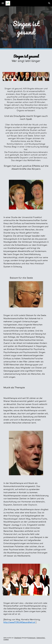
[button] (3, 3)
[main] (26, 28)
